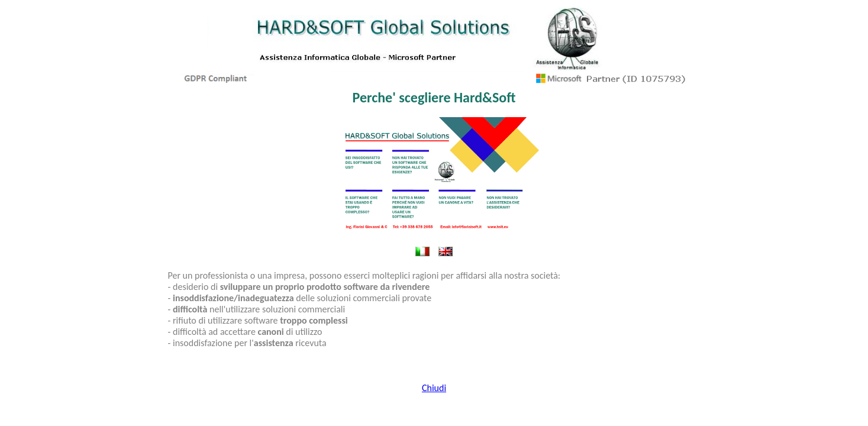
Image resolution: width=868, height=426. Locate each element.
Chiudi (434, 388)
